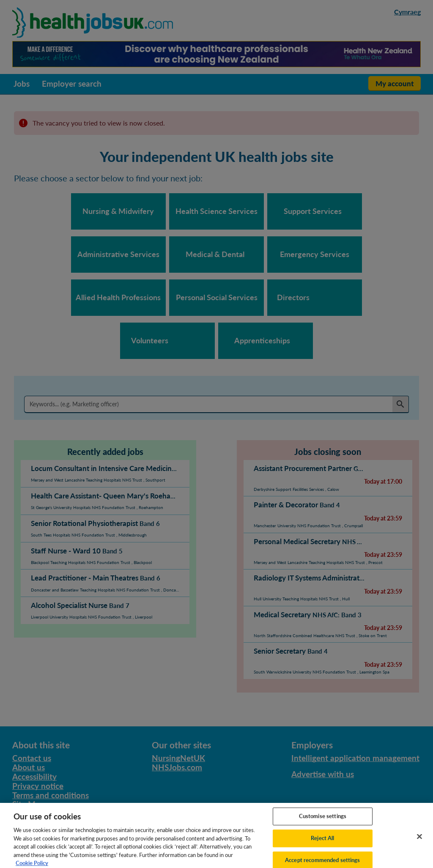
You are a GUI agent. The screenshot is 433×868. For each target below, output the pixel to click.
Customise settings (323, 826)
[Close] (419, 846)
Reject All (322, 848)
